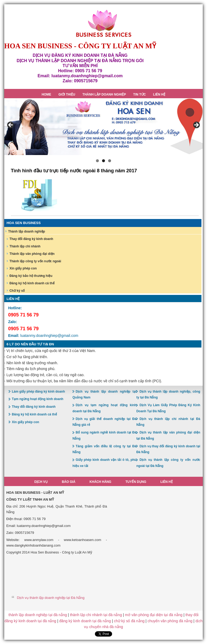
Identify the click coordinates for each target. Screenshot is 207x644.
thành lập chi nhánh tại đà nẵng (96, 615)
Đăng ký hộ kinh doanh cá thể (32, 283)
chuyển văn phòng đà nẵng (170, 621)
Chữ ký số (17, 291)
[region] (104, 127)
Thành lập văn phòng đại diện (32, 254)
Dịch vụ (41, 482)
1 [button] (97, 161)
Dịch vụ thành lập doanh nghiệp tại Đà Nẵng (51, 598)
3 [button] (110, 161)
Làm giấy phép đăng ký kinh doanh (38, 392)
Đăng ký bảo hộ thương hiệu (31, 276)
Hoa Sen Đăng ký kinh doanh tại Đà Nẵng (104, 23)
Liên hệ (166, 482)
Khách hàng (100, 482)
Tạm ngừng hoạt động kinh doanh (38, 399)
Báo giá (69, 482)
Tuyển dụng (136, 482)
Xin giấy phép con (23, 268)
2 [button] (103, 161)
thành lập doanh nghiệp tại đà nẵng (38, 615)
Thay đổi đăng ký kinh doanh (31, 239)
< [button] (11, 125)
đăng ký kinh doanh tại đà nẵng (85, 621)
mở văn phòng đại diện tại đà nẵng (154, 615)
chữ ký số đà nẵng (129, 621)
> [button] (196, 125)
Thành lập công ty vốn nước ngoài (35, 261)
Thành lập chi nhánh (25, 246)
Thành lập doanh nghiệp (27, 231)
